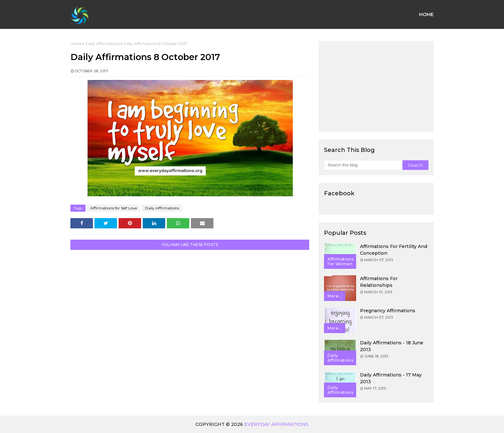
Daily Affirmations (103, 44)
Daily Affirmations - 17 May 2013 (391, 378)
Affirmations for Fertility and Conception (394, 250)
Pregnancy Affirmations (388, 311)
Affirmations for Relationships (379, 282)
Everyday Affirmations (276, 424)
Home (76, 44)
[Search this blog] (363, 165)
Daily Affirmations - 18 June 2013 (392, 346)
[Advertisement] (376, 86)
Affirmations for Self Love (114, 208)
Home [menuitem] (426, 14)
